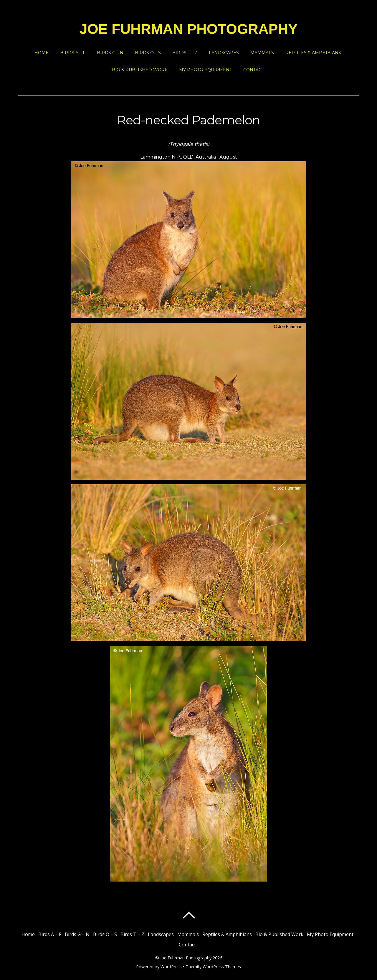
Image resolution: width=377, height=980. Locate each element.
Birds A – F (73, 53)
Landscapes (224, 53)
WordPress (171, 967)
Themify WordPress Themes (213, 967)
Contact (254, 70)
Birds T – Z (185, 53)
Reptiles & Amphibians (313, 53)
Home (42, 53)
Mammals (262, 53)
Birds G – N (110, 53)
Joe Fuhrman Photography (186, 958)
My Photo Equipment (205, 70)
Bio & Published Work (140, 70)
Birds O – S (148, 53)
